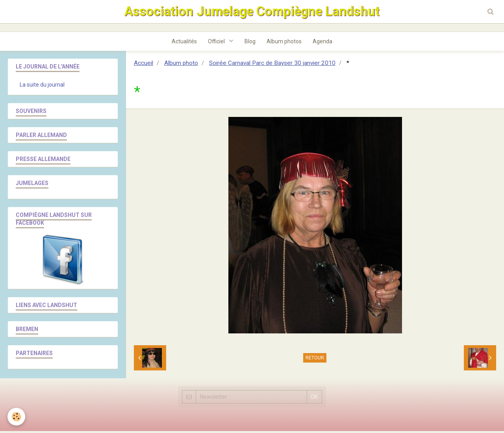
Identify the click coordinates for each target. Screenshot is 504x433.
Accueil (144, 65)
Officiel (217, 43)
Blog (250, 43)
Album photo (181, 65)
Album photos (285, 43)
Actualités (183, 43)
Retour (315, 360)
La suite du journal (42, 87)
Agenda (324, 43)
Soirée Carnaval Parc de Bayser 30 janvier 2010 (272, 65)
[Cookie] (17, 417)
